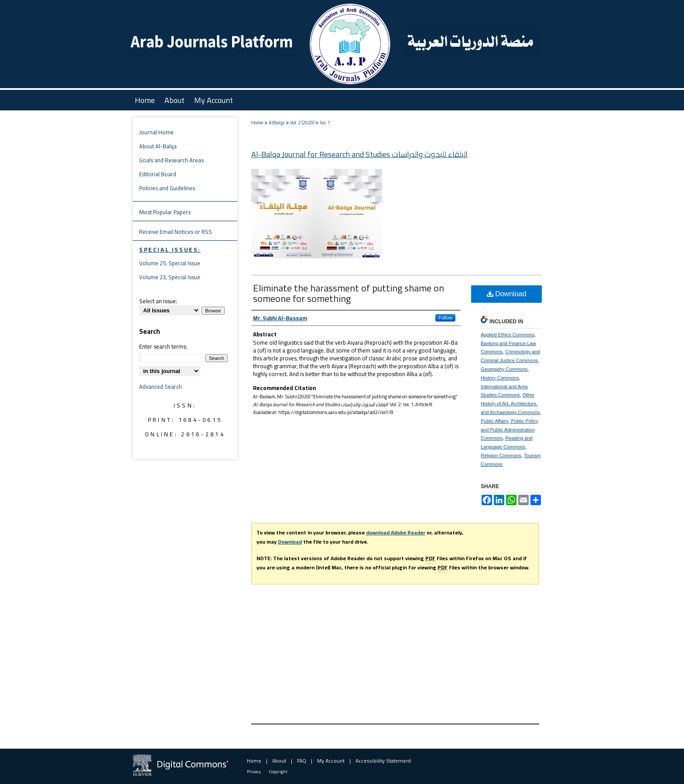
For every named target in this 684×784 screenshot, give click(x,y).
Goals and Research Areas (171, 160)
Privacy (254, 772)
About (279, 761)
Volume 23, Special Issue (170, 277)
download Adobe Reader (396, 532)
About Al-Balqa (158, 146)
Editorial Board (158, 174)
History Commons (500, 378)
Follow (445, 318)
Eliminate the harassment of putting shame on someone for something (349, 293)
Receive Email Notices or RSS (176, 232)
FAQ (302, 761)
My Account (331, 761)
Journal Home (156, 132)
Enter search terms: (163, 346)
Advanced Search (161, 387)
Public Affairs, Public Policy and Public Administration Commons (510, 430)
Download (507, 294)
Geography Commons (504, 369)
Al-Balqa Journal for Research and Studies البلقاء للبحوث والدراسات (359, 154)
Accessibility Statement (383, 761)
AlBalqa (277, 123)
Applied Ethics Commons (508, 335)
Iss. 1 (325, 123)
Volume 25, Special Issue (170, 263)
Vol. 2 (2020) (302, 123)
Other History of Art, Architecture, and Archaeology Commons (510, 404)
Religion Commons (501, 455)
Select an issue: (158, 301)
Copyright (278, 772)
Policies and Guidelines (167, 188)
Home (257, 123)
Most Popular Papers (165, 212)
